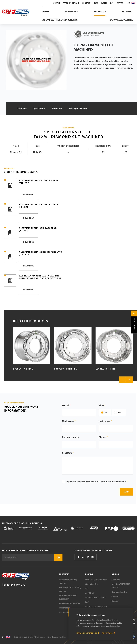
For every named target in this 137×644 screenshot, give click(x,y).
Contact (86, 3)
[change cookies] (88, 633)
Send (126, 492)
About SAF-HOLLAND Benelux (60, 20)
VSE (87, 589)
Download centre (121, 20)
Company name (71, 437)
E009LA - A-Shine (23, 369)
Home (46, 11)
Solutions (71, 11)
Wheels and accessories (70, 603)
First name (68, 421)
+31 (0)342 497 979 (14, 585)
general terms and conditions (114, 481)
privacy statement (88, 481)
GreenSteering (92, 584)
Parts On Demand (71, 3)
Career (104, 3)
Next (129, 380)
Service (57, 3)
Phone (102, 437)
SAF (87, 602)
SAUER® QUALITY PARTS (96, 597)
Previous (123, 380)
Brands (126, 11)
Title (101, 405)
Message (67, 453)
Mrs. (120, 412)
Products (100, 11)
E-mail (65, 405)
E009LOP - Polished (66, 369)
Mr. (106, 412)
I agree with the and (97, 481)
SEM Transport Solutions (96, 580)
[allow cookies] (108, 633)
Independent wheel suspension (68, 597)
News (95, 3)
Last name (104, 421)
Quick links (22, 108)
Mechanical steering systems (68, 581)
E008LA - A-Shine (105, 369)
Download (29, 194)
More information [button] (113, 626)
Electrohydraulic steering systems (70, 589)
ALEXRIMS (90, 593)
